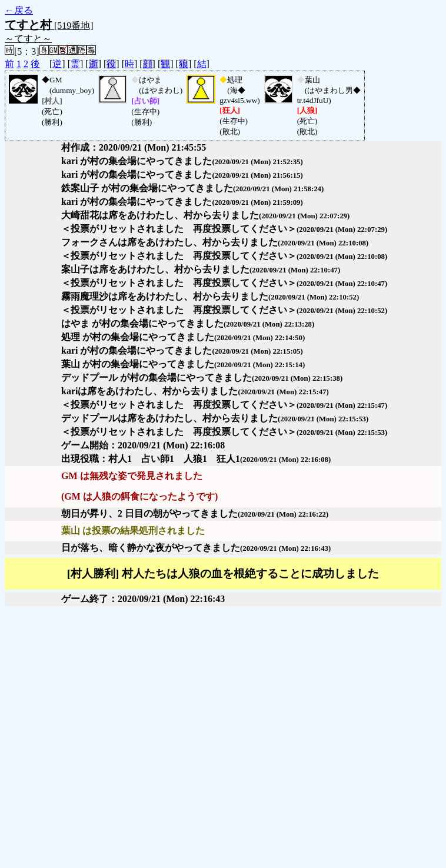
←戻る (19, 10)
